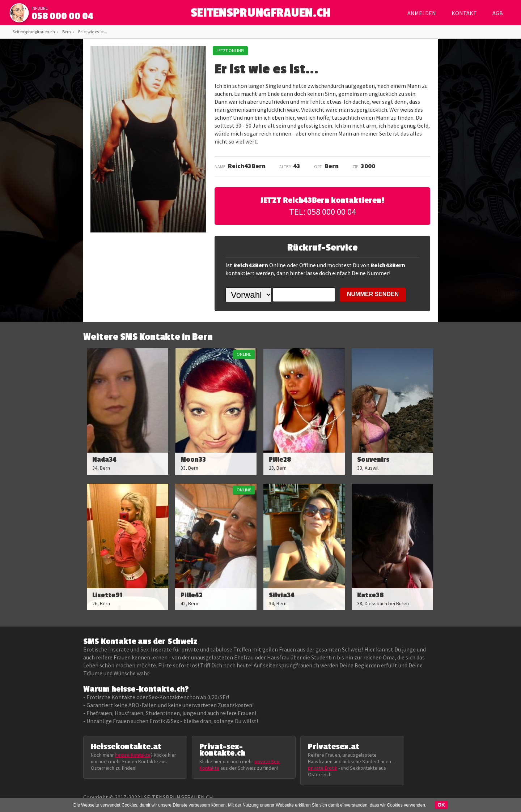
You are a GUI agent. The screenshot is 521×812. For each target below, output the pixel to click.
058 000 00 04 (63, 16)
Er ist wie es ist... (93, 32)
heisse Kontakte (133, 755)
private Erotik (323, 768)
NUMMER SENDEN (373, 294)
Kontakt (464, 13)
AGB (498, 13)
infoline (40, 8)
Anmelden (422, 13)
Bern (67, 32)
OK (441, 805)
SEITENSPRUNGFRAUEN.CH (261, 15)
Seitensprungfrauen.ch (34, 32)
